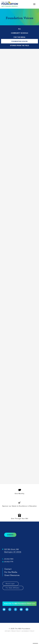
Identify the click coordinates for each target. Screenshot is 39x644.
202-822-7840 (9, 559)
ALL (20, 29)
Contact (8, 569)
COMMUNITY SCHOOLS (20, 33)
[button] (34, 4)
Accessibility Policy (28, 631)
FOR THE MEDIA (19, 37)
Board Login (10, 584)
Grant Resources (12, 575)
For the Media (11, 572)
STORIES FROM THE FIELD (20, 46)
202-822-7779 (9, 562)
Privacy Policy (16, 631)
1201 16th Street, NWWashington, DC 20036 (13, 551)
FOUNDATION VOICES (19, 41)
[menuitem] (4, 610)
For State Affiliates (13, 588)
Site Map (7, 631)
